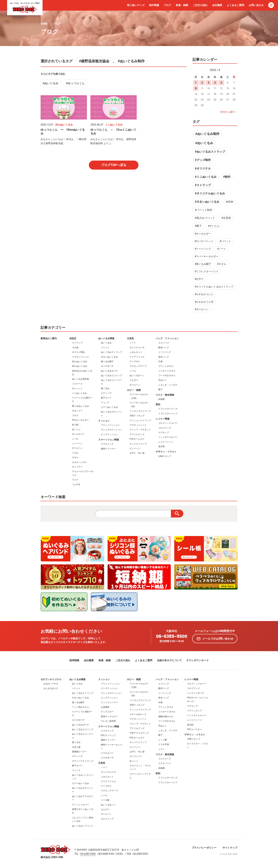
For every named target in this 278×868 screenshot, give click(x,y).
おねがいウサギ (51, 684)
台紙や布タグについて (169, 660)
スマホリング (107, 444)
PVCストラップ (108, 735)
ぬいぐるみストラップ (112, 352)
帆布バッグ (164, 348)
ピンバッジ (135, 448)
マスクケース (165, 759)
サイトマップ (230, 848)
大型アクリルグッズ (139, 733)
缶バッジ (76, 429)
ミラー (162, 749)
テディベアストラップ (83, 761)
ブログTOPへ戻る (114, 165)
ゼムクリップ (107, 819)
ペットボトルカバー (168, 437)
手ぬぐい (163, 380)
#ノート (222, 249)
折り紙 (75, 425)
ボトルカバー (78, 434)
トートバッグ (165, 352)
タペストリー (136, 756)
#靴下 (198, 226)
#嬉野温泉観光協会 (94, 61)
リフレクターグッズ (168, 409)
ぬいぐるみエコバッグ (112, 375)
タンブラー (77, 467)
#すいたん (214, 226)
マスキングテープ (138, 366)
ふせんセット (136, 352)
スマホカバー (107, 753)
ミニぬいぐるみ (79, 393)
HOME (44, 24)
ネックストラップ (138, 444)
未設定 (73, 338)
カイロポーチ (107, 366)
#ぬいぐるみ (50, 83)
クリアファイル (137, 357)
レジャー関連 (163, 419)
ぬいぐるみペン (137, 375)
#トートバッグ (203, 249)
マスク (75, 480)
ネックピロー (107, 712)
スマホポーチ (107, 758)
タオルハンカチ (79, 462)
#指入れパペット (205, 218)
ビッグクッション (109, 434)
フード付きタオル (167, 375)
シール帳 (105, 800)
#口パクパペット (204, 241)
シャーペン (77, 443)
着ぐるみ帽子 (107, 362)
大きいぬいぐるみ (109, 357)
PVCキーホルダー (80, 420)
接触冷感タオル (166, 716)
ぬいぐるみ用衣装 (80, 379)
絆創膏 (162, 399)
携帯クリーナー (108, 449)
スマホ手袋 (164, 744)
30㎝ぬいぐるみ (80, 366)
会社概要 (217, 5)
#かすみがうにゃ (204, 294)
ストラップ (77, 343)
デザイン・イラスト (166, 452)
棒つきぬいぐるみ (80, 406)
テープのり (135, 362)
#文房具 (226, 218)
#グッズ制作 (203, 160)
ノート (133, 343)
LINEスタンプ (165, 456)
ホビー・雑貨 (134, 390)
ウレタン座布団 (108, 721)
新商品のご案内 (49, 338)
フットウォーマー (109, 702)
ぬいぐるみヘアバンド (83, 826)
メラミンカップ (194, 711)
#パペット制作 (204, 210)
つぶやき (76, 484)
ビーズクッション (109, 688)
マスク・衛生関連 (165, 395)
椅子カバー (106, 398)
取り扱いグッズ (136, 5)
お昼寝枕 (105, 707)
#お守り (199, 279)
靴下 (160, 389)
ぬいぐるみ (106, 343)
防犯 (158, 404)
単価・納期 (182, 5)
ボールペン (77, 448)
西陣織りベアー (79, 752)
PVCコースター (194, 729)
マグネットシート (138, 425)
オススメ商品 (78, 352)
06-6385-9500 (172, 637)
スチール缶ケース (138, 714)
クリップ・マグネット (140, 430)
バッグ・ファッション (167, 338)
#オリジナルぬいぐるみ (210, 193)
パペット (105, 348)
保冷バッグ (164, 357)
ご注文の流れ (200, 5)
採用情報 (74, 660)
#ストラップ (203, 185)
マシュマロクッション (112, 430)
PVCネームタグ (137, 439)
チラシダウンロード (198, 660)
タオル (75, 457)
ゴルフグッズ (165, 428)
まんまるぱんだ (51, 688)
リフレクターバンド (168, 414)
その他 (75, 348)
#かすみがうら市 (204, 302)
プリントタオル (166, 366)
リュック (105, 402)
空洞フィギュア (137, 416)
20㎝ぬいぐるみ (80, 362)
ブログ (167, 5)
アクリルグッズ (137, 434)
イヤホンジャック (80, 357)
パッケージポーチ (196, 693)
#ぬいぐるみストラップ (210, 152)
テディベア (106, 393)
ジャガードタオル (167, 371)
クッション (104, 421)
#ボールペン (202, 309)
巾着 (160, 362)
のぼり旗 (76, 747)
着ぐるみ (105, 388)
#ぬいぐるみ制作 (131, 61)
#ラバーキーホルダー (207, 256)
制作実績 (154, 5)
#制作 (227, 177)
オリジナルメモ (137, 348)
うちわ (75, 453)
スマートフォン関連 (109, 440)
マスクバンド (165, 763)
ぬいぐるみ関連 (106, 338)
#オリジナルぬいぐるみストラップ (214, 287)
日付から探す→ (229, 112)
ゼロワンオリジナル (51, 679)
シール (75, 439)
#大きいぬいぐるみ (207, 202)
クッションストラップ (140, 420)
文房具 (130, 338)
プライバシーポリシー (204, 848)
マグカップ (164, 432)
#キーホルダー (203, 234)
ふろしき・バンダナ (168, 385)
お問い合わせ (256, 5)
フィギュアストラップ (140, 411)
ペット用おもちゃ (80, 707)
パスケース (77, 384)
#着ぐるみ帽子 (203, 264)
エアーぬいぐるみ (109, 407)
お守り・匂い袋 (137, 453)
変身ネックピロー (109, 716)
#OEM (230, 202)
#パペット (225, 241)
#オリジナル (203, 168)
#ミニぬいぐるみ (206, 177)
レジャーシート (166, 442)
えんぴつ (134, 380)
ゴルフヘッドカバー (168, 423)
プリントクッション (110, 425)
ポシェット (77, 388)
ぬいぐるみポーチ (109, 371)
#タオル (222, 264)
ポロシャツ (77, 411)
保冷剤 (162, 446)
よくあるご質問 (235, 5)
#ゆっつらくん (75, 83)
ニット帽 (163, 740)
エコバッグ (164, 343)
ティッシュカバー (80, 805)
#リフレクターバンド (207, 271)
